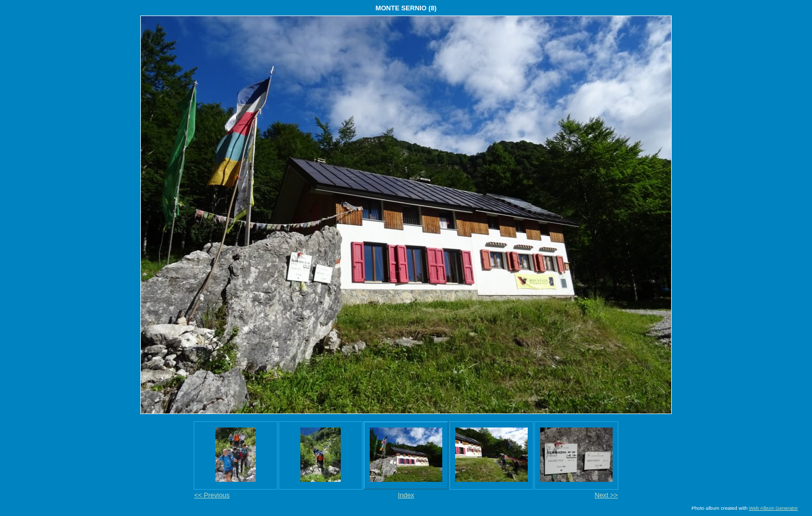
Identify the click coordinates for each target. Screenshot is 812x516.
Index (406, 495)
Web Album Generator (773, 508)
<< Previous (212, 495)
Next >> (606, 495)
